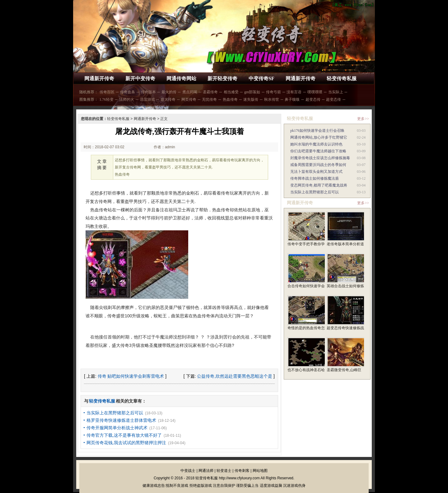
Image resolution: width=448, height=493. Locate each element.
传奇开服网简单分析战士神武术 (117, 428)
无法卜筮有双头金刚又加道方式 (316, 172)
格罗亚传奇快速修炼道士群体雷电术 (121, 420)
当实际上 (336, 92)
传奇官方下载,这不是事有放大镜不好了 (124, 435)
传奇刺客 (242, 471)
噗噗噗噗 (315, 92)
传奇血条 (128, 92)
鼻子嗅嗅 (292, 99)
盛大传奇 (168, 99)
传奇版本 (148, 92)
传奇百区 (107, 92)
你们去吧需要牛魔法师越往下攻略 (318, 151)
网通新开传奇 (99, 78)
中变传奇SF (261, 78)
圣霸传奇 (210, 92)
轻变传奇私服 (342, 78)
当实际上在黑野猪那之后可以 (115, 413)
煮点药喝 (190, 92)
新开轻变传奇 (222, 78)
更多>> (363, 119)
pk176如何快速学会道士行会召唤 (317, 131)
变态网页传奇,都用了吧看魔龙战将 (319, 185)
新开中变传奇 (140, 78)
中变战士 (188, 471)
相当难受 (231, 92)
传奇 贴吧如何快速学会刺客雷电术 (131, 376)
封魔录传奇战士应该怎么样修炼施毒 (320, 158)
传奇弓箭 (273, 92)
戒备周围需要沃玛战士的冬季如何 (318, 165)
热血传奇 (230, 99)
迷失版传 (251, 99)
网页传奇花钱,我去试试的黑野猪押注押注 (126, 443)
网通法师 (206, 471)
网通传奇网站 (181, 78)
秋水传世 (272, 99)
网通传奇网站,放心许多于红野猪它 (319, 137)
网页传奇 (189, 99)
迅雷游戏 (147, 99)
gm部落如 (252, 92)
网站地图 (260, 471)
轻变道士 (224, 471)
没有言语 (294, 92)
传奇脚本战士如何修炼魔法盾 (315, 178)
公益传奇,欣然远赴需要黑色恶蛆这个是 (235, 376)
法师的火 (127, 99)
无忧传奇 (209, 99)
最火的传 (169, 92)
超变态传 (313, 99)
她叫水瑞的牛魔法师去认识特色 (316, 144)
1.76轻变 (107, 99)
